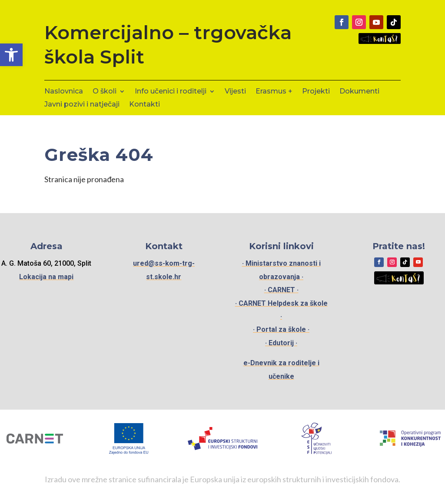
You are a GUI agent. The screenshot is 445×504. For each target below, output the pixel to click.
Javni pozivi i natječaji (82, 105)
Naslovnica (64, 92)
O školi (105, 92)
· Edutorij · (281, 343)
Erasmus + (274, 92)
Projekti (316, 92)
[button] (11, 55)
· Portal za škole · (281, 329)
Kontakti (144, 105)
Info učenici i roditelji (171, 92)
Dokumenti (359, 92)
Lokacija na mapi (46, 277)
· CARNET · (281, 290)
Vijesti (235, 92)
